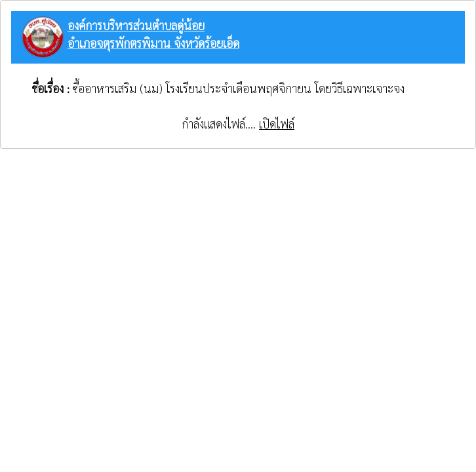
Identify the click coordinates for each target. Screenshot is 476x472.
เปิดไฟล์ (277, 124)
